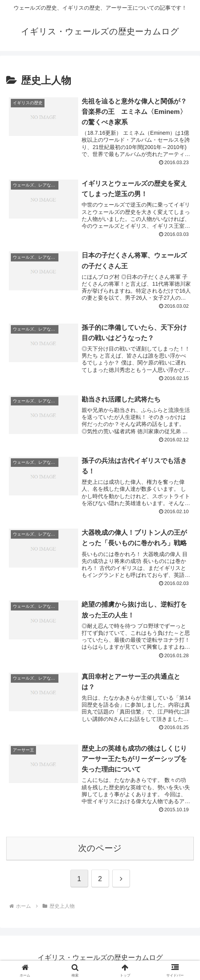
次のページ (100, 848)
